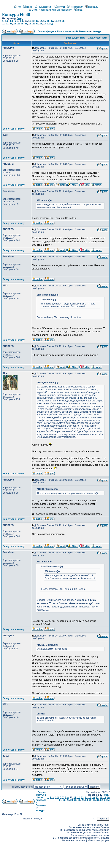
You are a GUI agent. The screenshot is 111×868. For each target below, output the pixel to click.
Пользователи (43, 7)
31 (41, 24)
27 (26, 24)
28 (30, 24)
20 (63, 21)
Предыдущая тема (75, 38)
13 (37, 21)
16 (48, 21)
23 (11, 24)
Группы (60, 7)
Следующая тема (97, 38)
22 (7, 24)
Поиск (28, 7)
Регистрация (75, 7)
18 (56, 21)
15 (44, 21)
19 (60, 21)
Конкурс (97, 31)
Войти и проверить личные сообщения (51, 10)
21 (3, 24)
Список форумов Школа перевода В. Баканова (64, 31)
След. (50, 24)
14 (41, 21)
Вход (78, 10)
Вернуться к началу (14, 129)
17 (52, 21)
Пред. (20, 18)
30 (37, 24)
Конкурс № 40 (16, 15)
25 (18, 24)
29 (33, 24)
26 (22, 24)
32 (44, 24)
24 (15, 24)
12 (33, 21)
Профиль (92, 7)
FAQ (17, 7)
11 (30, 21)
